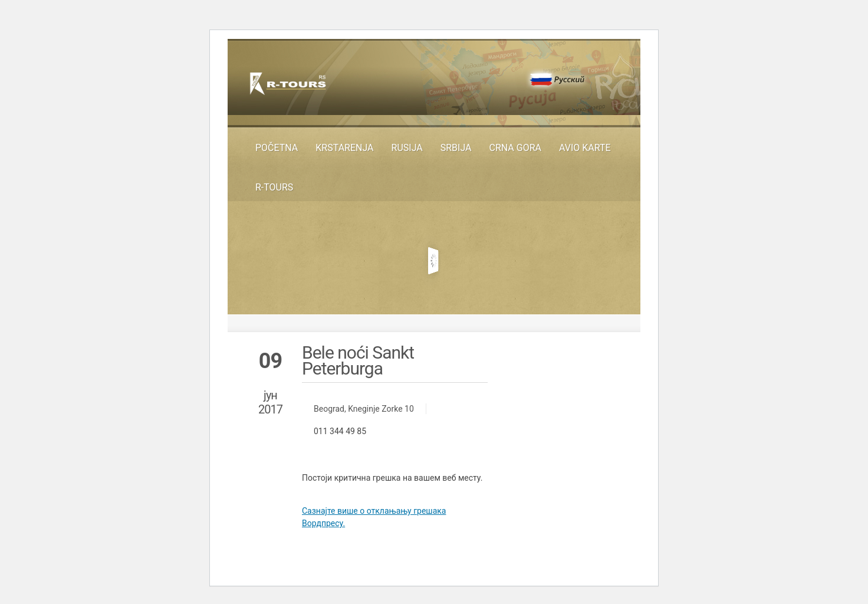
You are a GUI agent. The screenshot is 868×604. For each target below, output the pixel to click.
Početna (277, 148)
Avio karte (585, 148)
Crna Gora (515, 148)
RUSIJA (407, 148)
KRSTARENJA (344, 148)
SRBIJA (456, 148)
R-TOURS (274, 187)
